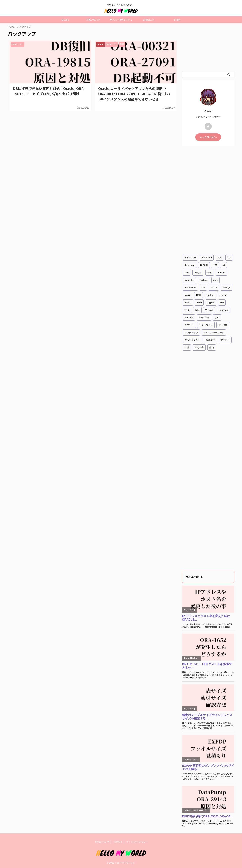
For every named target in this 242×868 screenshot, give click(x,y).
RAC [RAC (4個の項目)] (199, 295)
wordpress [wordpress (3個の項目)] (204, 318)
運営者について (102, 842)
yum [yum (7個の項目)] (217, 318)
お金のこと (149, 20)
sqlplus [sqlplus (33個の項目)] (211, 303)
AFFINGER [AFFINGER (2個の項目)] (190, 258)
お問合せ (118, 842)
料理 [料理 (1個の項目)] (187, 347)
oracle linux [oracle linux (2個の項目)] (190, 288)
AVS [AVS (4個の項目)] (220, 258)
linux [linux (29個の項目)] (210, 273)
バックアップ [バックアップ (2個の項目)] (191, 332)
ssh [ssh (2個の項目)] (222, 303)
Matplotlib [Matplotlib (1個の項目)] (189, 280)
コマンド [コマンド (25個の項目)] (189, 325)
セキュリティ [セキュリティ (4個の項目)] (206, 325)
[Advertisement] (208, 47)
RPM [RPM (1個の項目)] (199, 303)
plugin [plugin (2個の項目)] (188, 295)
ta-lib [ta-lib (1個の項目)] (187, 310)
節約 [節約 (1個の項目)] (212, 347)
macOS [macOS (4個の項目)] (221, 273)
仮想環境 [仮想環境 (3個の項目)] (210, 340)
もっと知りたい (208, 137)
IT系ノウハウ (93, 20)
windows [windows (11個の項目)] (189, 318)
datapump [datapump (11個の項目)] (190, 265)
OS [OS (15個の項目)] (203, 288)
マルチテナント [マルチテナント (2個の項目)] (192, 340)
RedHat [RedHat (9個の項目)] (210, 295)
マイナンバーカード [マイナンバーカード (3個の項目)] (214, 332)
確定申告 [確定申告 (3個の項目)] (199, 347)
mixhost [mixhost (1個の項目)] (204, 280)
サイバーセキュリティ (121, 20)
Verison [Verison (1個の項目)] (209, 310)
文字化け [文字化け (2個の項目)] (225, 340)
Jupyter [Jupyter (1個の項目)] (198, 273)
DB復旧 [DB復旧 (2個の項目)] (204, 265)
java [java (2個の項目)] (187, 273)
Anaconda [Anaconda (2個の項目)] (207, 258)
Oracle (65, 20)
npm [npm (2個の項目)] (215, 280)
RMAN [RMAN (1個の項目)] (188, 303)
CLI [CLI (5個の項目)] (229, 258)
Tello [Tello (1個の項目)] (197, 310)
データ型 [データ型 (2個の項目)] (223, 325)
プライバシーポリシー (137, 842)
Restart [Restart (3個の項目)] (224, 295)
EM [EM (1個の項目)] (215, 265)
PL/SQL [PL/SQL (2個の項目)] (226, 288)
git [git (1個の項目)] (224, 265)
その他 (177, 20)
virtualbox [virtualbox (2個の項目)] (223, 310)
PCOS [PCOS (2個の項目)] (214, 288)
